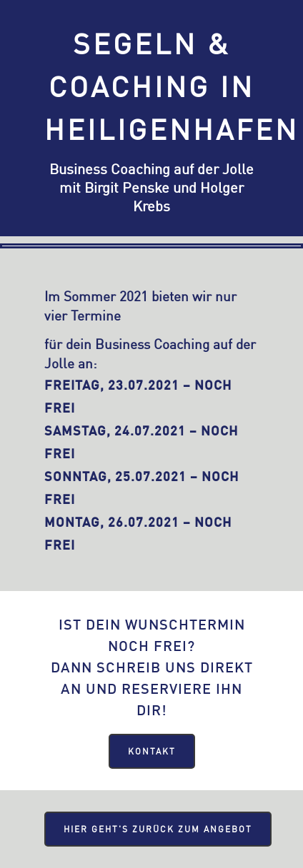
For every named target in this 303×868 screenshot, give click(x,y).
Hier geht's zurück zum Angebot (158, 829)
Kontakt (152, 751)
